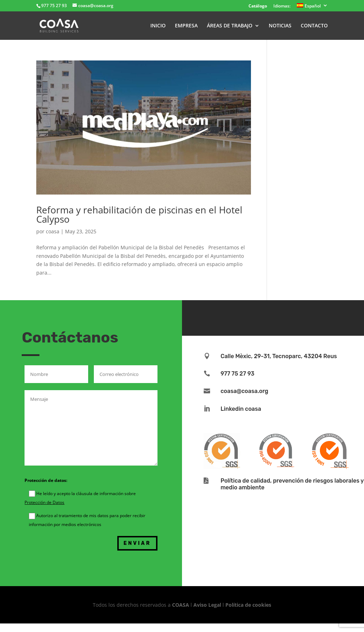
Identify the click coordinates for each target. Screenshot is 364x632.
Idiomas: (282, 6)
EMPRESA (186, 26)
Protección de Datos (44, 502)
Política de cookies (248, 605)
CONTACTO (314, 26)
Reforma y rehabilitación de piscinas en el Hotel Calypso (139, 214)
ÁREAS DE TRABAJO (230, 26)
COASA (181, 605)
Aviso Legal (207, 605)
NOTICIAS (280, 26)
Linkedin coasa (241, 409)
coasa (53, 231)
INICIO (158, 26)
